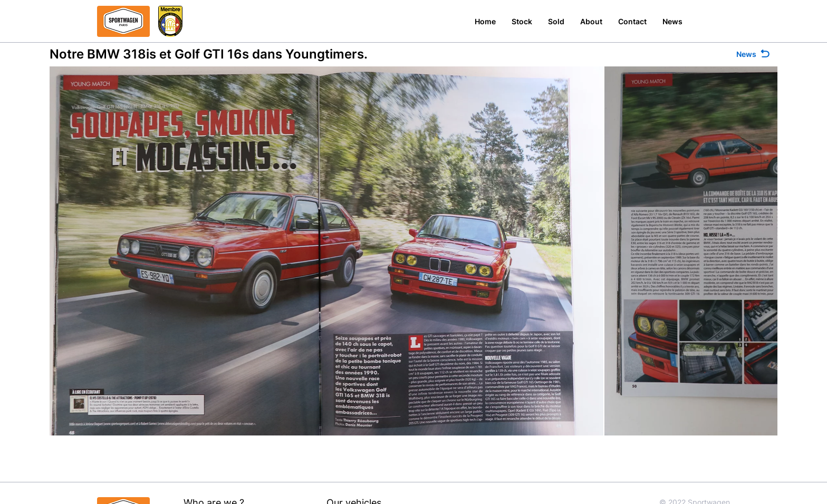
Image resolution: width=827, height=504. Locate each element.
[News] (754, 54)
